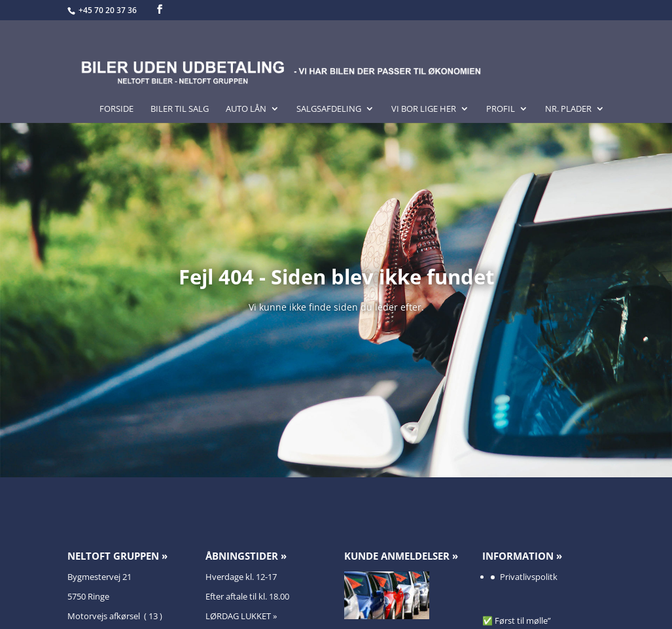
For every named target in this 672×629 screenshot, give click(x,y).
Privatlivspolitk (529, 577)
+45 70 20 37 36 (109, 10)
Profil (501, 109)
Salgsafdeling (329, 109)
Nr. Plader (568, 109)
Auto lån (246, 109)
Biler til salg (180, 109)
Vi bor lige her (424, 109)
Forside (116, 109)
